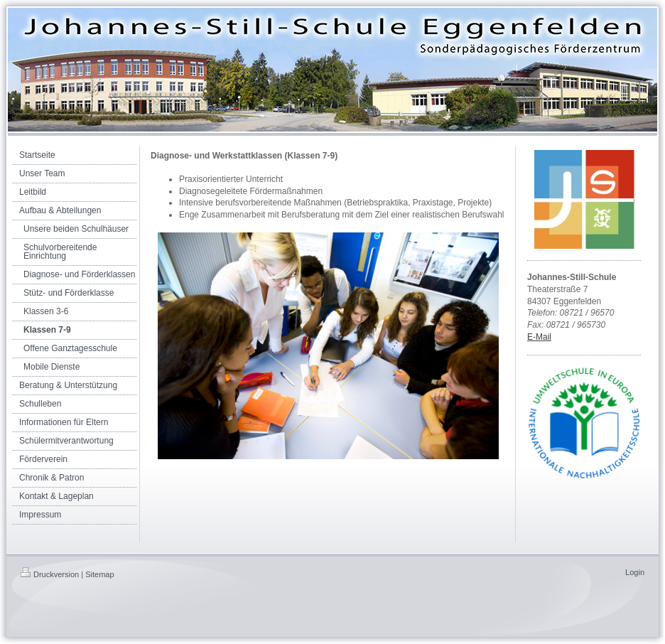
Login (635, 572)
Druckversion (50, 574)
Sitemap (99, 574)
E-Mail (539, 337)
